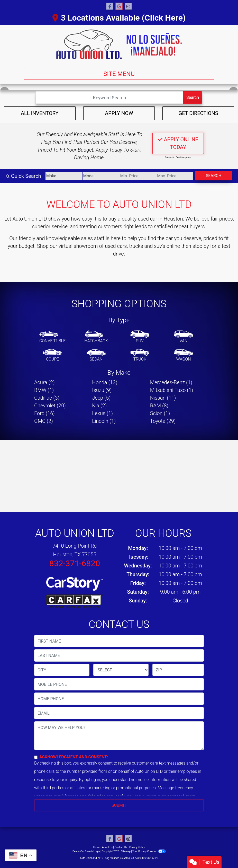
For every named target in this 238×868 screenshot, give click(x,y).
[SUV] (140, 337)
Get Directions (198, 113)
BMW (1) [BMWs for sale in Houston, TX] (44, 390)
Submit (119, 805)
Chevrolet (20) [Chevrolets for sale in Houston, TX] (50, 406)
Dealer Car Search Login (86, 851)
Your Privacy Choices (149, 851)
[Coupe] (52, 355)
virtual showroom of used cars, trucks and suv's (112, 246)
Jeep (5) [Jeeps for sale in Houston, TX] (101, 398)
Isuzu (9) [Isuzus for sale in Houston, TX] (102, 390)
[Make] (64, 176)
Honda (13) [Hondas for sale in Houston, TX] (105, 382)
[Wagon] (184, 355)
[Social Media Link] (128, 6)
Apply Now (119, 113)
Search (193, 97)
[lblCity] (62, 670)
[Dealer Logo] (119, 44)
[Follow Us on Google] (119, 6)
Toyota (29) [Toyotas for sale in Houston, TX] (163, 421)
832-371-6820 (75, 563)
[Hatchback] (96, 337)
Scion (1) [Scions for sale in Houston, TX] (160, 413)
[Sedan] (96, 355)
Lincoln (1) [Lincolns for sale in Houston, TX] (104, 421)
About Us (107, 847)
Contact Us (121, 847)
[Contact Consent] (36, 757)
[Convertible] (52, 337)
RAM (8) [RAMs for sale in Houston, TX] (159, 406)
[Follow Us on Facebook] (110, 6)
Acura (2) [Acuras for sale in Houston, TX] (44, 382)
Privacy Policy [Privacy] (137, 847)
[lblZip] (178, 670)
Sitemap (126, 851)
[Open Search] (109, 98)
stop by (201, 246)
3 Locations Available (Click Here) (119, 18)
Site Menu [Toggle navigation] (119, 74)
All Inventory (40, 113)
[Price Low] (138, 176)
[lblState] (121, 670)
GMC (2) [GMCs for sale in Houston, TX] (44, 421)
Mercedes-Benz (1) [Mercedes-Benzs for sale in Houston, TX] (171, 382)
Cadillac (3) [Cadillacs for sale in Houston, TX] (47, 398)
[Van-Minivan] (184, 337)
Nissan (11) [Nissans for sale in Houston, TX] (163, 398)
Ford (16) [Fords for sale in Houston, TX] (44, 413)
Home (97, 847)
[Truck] (140, 355)
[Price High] (175, 176)
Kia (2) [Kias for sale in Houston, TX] (99, 406)
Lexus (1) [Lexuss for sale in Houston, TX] (102, 413)
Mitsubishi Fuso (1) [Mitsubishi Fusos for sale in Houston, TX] (172, 390)
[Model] (101, 176)
